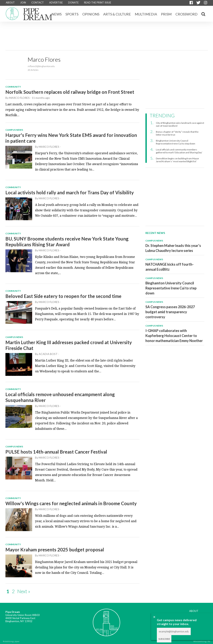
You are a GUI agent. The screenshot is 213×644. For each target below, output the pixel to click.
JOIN (23, 3)
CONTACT (38, 3)
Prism (166, 14)
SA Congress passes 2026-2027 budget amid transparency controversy (170, 312)
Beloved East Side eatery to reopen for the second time (63, 296)
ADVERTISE (56, 3)
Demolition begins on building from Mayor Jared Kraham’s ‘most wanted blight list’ (177, 160)
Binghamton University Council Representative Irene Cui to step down (176, 142)
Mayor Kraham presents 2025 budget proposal (55, 550)
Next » (24, 591)
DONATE (73, 3)
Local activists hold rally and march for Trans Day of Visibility (70, 192)
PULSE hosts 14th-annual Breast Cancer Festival (56, 452)
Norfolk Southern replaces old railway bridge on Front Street (70, 92)
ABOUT (10, 3)
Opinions (91, 14)
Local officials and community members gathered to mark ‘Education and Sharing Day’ (179, 151)
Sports (72, 14)
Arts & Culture (117, 14)
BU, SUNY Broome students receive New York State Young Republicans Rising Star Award (67, 242)
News (57, 14)
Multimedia (146, 14)
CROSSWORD (186, 14)
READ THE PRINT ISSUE (98, 3)
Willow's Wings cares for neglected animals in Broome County (71, 503)
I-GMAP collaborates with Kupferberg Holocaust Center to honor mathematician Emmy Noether (174, 336)
